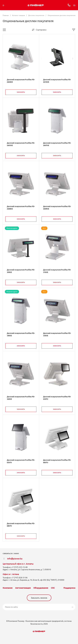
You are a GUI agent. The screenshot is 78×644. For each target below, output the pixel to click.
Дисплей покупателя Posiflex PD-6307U (57, 398)
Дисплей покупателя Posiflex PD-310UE (57, 271)
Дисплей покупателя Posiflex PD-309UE (21, 271)
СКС (53, 588)
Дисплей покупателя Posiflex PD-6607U (57, 461)
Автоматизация (23, 588)
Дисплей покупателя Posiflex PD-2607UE (57, 144)
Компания (8, 588)
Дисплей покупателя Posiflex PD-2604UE (21, 81)
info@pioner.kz (15, 559)
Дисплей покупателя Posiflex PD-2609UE (57, 208)
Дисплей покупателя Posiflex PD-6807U (21, 525)
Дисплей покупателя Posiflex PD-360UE (21, 398)
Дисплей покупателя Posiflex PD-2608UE (21, 208)
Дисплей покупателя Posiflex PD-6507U (21, 461)
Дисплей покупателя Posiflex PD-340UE (21, 334)
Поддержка (69, 588)
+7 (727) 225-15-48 (19, 567)
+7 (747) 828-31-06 (19, 578)
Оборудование (41, 588)
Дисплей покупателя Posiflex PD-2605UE (21, 144)
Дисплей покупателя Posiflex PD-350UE (57, 334)
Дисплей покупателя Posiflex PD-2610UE (57, 81)
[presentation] (41, 59)
